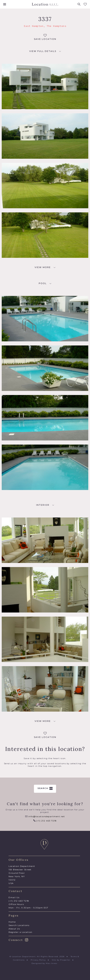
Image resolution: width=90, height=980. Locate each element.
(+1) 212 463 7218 (45, 821)
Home (12, 922)
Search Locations (19, 925)
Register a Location (20, 932)
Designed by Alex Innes (44, 963)
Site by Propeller (61, 960)
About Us (14, 929)
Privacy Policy (38, 960)
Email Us (14, 897)
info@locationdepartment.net (45, 816)
